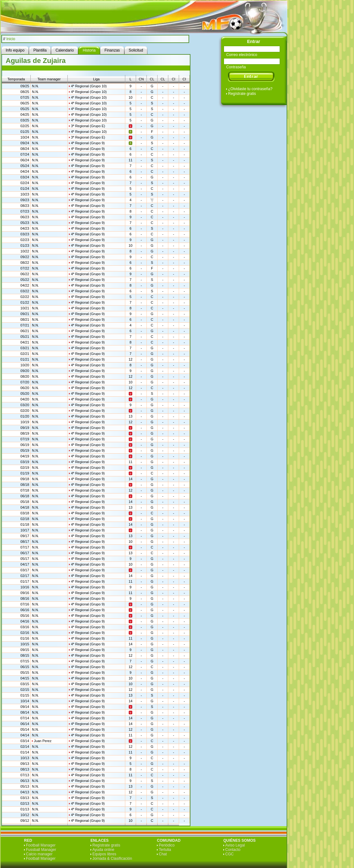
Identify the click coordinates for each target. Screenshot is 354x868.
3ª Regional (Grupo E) (88, 126)
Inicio (11, 39)
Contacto (233, 850)
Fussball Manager (41, 850)
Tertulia (165, 850)
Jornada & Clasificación (112, 859)
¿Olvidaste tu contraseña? (250, 89)
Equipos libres (104, 854)
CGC (230, 854)
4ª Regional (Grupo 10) (89, 86)
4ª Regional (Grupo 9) (88, 143)
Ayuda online (103, 850)
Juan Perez (43, 741)
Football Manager (41, 845)
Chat (163, 854)
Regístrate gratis (242, 94)
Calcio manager (39, 854)
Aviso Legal (235, 845)
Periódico (167, 845)
